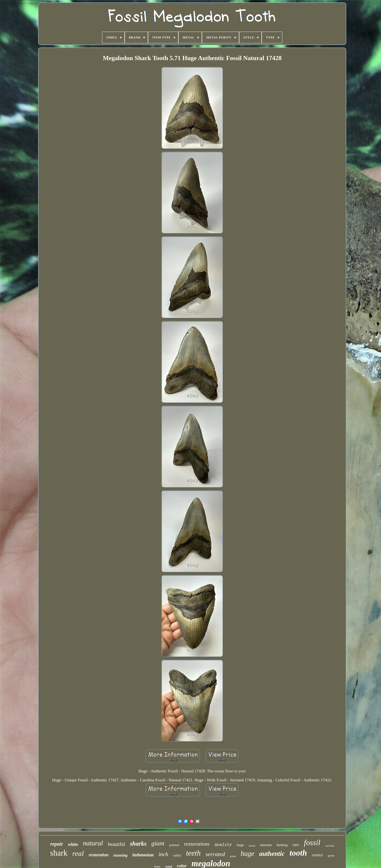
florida (252, 846)
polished (174, 845)
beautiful (117, 844)
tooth (298, 853)
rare (296, 845)
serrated (215, 854)
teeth (193, 853)
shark (59, 853)
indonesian (143, 855)
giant (158, 843)
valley (177, 855)
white (73, 844)
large (240, 845)
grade (233, 856)
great (331, 855)
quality (223, 845)
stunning (120, 855)
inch (163, 854)
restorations (197, 844)
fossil (312, 842)
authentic (272, 854)
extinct (317, 855)
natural (93, 843)
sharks (138, 844)
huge (247, 853)
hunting (282, 845)
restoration (99, 855)
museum (266, 845)
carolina (330, 846)
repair (57, 844)
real (78, 853)
